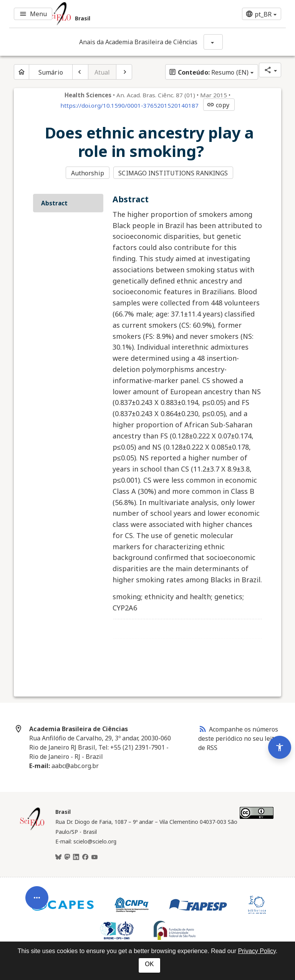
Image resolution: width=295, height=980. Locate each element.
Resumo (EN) (209, 72)
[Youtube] (94, 857)
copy (218, 105)
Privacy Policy (257, 951)
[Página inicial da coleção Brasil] (32, 829)
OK (149, 964)
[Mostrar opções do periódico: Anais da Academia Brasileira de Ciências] (213, 42)
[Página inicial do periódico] (22, 72)
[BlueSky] (58, 857)
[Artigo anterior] (80, 72)
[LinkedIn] (76, 857)
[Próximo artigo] (124, 72)
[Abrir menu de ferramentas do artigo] (37, 902)
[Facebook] (85, 857)
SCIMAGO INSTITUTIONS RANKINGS (173, 173)
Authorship (88, 173)
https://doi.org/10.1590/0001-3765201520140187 (129, 105)
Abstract (54, 203)
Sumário (51, 72)
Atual (102, 72)
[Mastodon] (67, 857)
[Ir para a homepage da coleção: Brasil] (101, 14)
